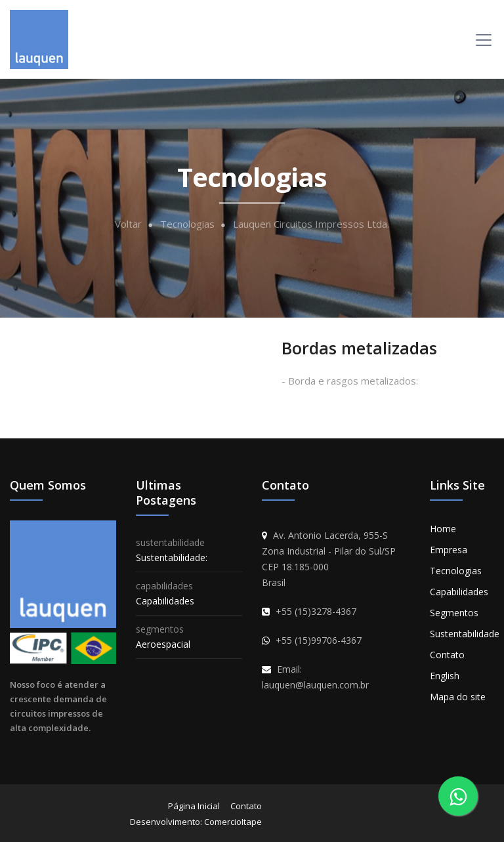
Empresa (449, 550)
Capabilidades (165, 601)
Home (443, 529)
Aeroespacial (163, 644)
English (445, 676)
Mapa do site (458, 697)
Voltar (128, 224)
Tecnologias (187, 224)
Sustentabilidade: (172, 558)
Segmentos (454, 613)
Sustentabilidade (465, 634)
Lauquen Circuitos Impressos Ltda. (311, 224)
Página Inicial (194, 806)
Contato (447, 655)
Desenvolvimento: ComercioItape (196, 822)
